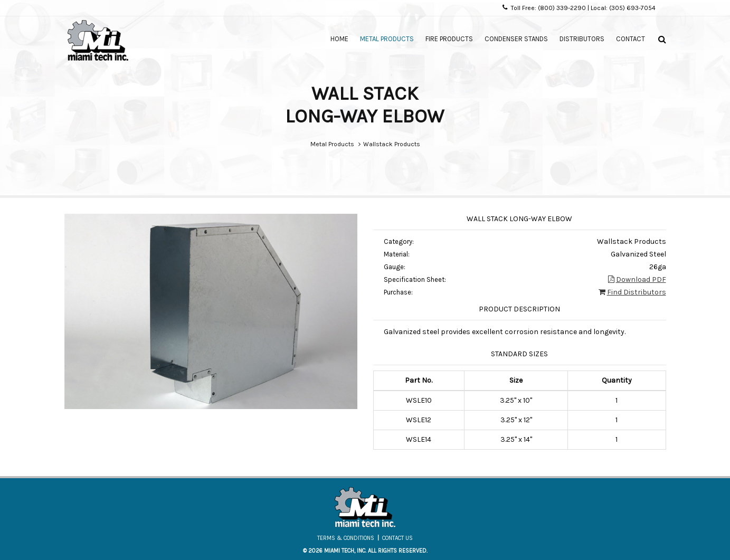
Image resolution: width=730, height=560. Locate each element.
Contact (631, 39)
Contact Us (397, 538)
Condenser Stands (516, 39)
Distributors (582, 39)
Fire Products (449, 39)
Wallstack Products (392, 144)
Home (339, 39)
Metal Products (387, 39)
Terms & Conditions (346, 538)
